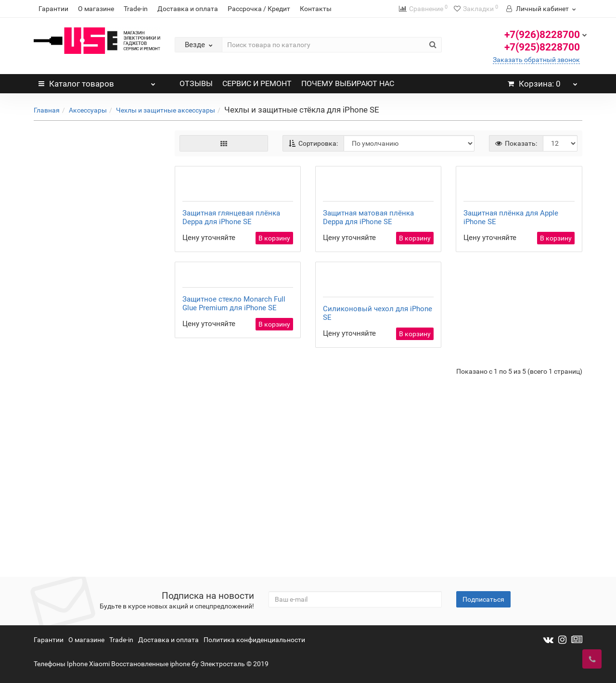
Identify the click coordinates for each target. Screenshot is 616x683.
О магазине (96, 9)
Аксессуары (88, 110)
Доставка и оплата (188, 9)
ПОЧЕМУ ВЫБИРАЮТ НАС (348, 83)
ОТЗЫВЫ (196, 83)
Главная (47, 110)
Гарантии (53, 9)
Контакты (316, 9)
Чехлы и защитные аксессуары (166, 110)
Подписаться (483, 599)
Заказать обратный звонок (536, 60)
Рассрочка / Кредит (259, 9)
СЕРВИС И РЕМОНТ (257, 83)
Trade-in (136, 9)
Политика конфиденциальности (254, 640)
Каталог (97, 81)
